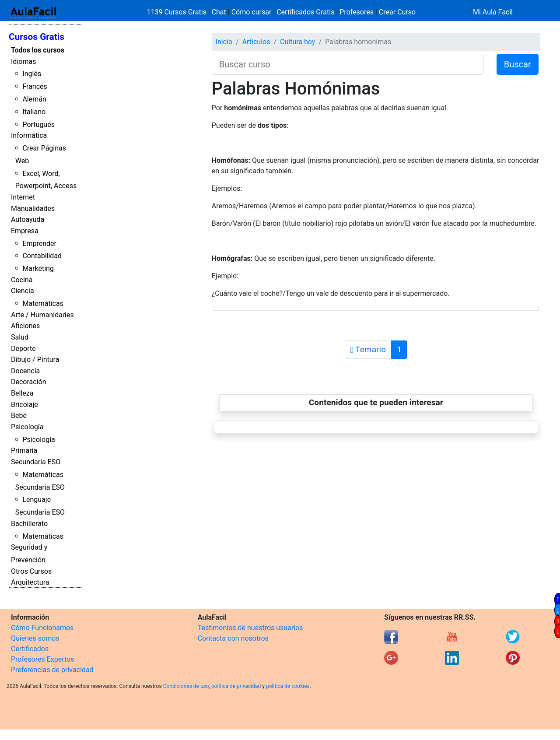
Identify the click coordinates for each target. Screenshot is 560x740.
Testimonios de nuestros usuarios (250, 628)
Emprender (39, 244)
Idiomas (23, 61)
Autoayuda (28, 219)
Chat (219, 12)
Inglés (32, 74)
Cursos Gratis (37, 37)
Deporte (23, 349)
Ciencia (23, 291)
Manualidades (33, 209)
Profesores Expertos (42, 659)
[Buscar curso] (348, 64)
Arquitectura (30, 582)
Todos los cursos (38, 50)
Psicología (27, 427)
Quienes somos (35, 638)
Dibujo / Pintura (35, 359)
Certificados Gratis (305, 12)
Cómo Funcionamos (42, 628)
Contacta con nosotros (233, 638)
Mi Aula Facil (493, 12)
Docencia (25, 371)
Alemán (34, 99)
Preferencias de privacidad (52, 670)
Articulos (256, 42)
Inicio (224, 42)
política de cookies (288, 686)
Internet (23, 197)
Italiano (34, 112)
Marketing (38, 268)
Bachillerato (29, 524)
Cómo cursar (252, 12)
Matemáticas (43, 303)
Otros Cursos (31, 571)
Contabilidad (42, 256)
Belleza (22, 393)
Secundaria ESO (36, 462)
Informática (29, 135)
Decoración (29, 382)
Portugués (38, 125)
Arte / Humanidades (42, 315)
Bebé (19, 416)
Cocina (22, 280)
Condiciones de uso (186, 686)
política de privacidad (236, 686)
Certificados (30, 649)
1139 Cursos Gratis (178, 12)
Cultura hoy (297, 42)
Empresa (25, 231)
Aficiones (25, 326)
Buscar (518, 64)
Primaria (24, 451)
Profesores (357, 12)
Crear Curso (397, 12)
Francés (35, 86)
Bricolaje (24, 405)
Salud (20, 337)
